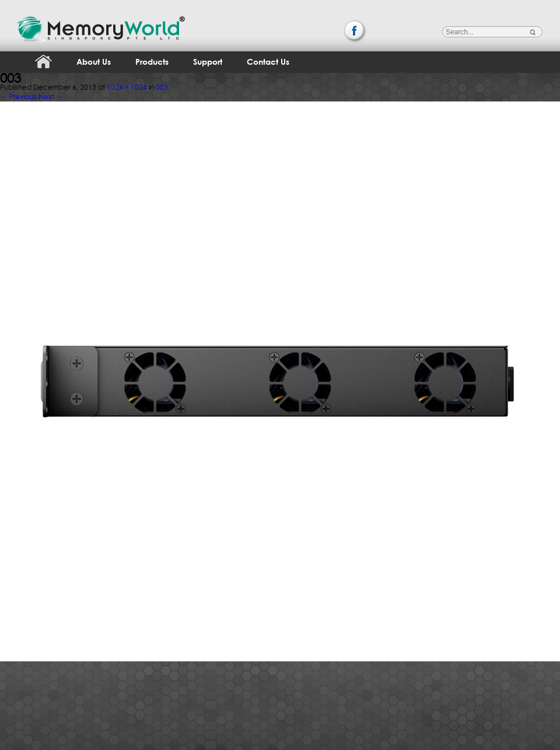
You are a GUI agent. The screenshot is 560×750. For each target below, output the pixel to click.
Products (152, 62)
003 (162, 87)
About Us (94, 62)
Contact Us (268, 62)
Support (208, 62)
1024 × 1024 (127, 87)
